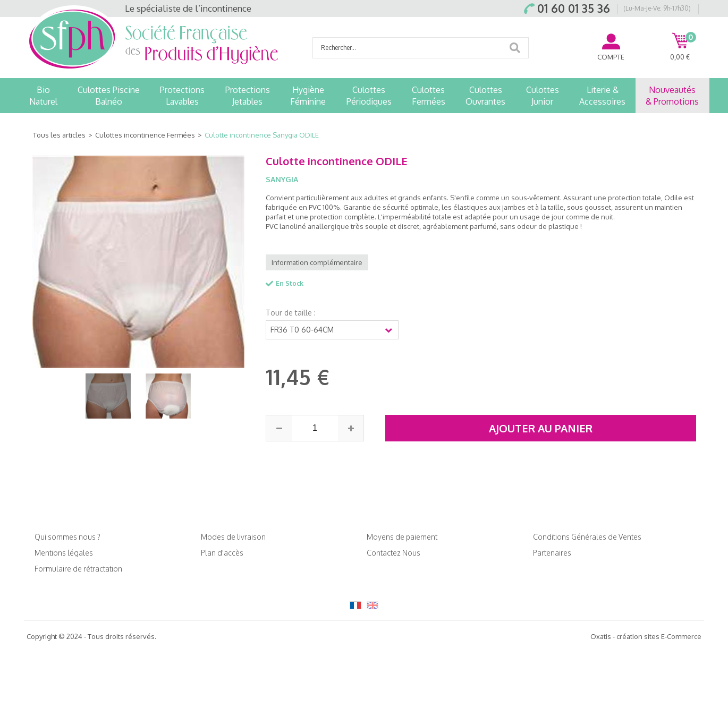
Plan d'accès (222, 553)
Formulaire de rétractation (78, 569)
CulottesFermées (429, 96)
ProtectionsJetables (248, 96)
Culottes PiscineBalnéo (109, 96)
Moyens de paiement (402, 537)
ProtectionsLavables (182, 96)
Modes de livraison (233, 537)
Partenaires (552, 553)
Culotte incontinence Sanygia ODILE (262, 135)
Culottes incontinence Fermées (145, 135)
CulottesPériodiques (369, 96)
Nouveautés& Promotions (672, 96)
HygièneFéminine (308, 96)
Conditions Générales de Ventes (587, 537)
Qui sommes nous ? (67, 537)
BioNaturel (43, 96)
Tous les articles (59, 135)
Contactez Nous (393, 553)
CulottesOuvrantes (485, 96)
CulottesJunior (543, 96)
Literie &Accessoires (602, 96)
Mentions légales (64, 553)
